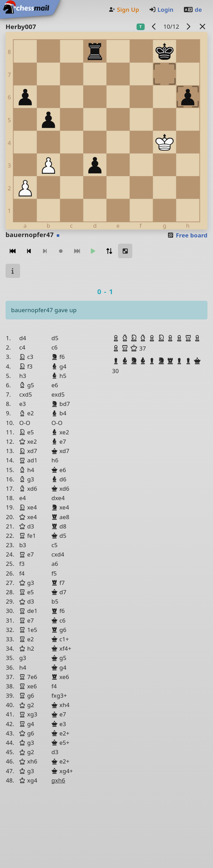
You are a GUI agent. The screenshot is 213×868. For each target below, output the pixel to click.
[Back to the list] (203, 26)
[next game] (188, 26)
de (193, 10)
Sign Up (124, 10)
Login (161, 10)
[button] (117, 338)
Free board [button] (187, 235)
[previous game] (154, 26)
